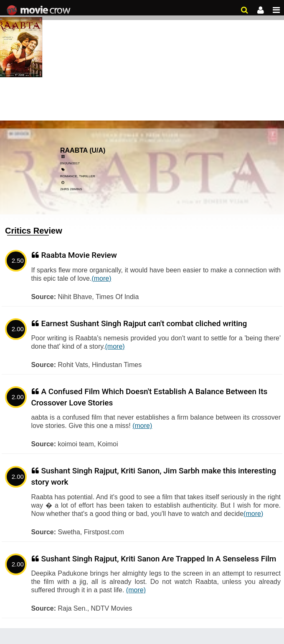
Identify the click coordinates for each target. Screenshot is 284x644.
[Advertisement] (142, 63)
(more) (101, 278)
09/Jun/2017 (70, 163)
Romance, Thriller (78, 176)
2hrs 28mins (71, 189)
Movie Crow (39, 10)
